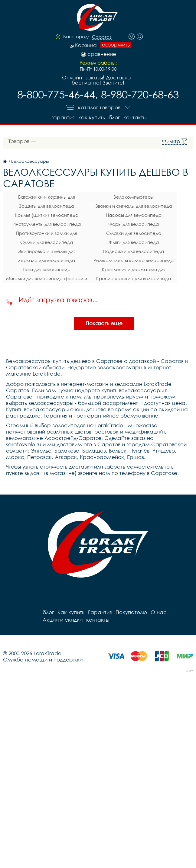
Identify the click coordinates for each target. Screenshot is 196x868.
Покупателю (131, 612)
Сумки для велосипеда (47, 242)
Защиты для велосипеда (46, 206)
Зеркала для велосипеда (46, 260)
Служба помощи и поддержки (43, 660)
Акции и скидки (63, 620)
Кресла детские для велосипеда (134, 278)
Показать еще (104, 323)
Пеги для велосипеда (47, 269)
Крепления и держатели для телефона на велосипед (134, 270)
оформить (116, 45)
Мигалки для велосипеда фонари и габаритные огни (47, 279)
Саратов (102, 37)
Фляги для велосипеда (134, 242)
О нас (159, 612)
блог (114, 117)
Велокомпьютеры (134, 197)
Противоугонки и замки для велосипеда (47, 234)
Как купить (92, 117)
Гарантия (63, 117)
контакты (135, 117)
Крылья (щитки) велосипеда (47, 215)
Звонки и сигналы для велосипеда (134, 206)
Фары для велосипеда (134, 224)
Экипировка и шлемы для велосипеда (47, 252)
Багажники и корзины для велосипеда (47, 198)
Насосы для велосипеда (134, 215)
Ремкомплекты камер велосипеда (134, 260)
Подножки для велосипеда (134, 251)
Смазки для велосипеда (134, 233)
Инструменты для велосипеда (47, 224)
